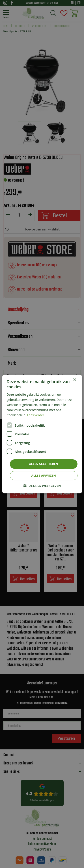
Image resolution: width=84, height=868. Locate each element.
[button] (42, 486)
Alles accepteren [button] (43, 464)
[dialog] (42, 434)
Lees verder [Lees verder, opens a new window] (36, 415)
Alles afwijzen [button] (44, 475)
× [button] (75, 380)
